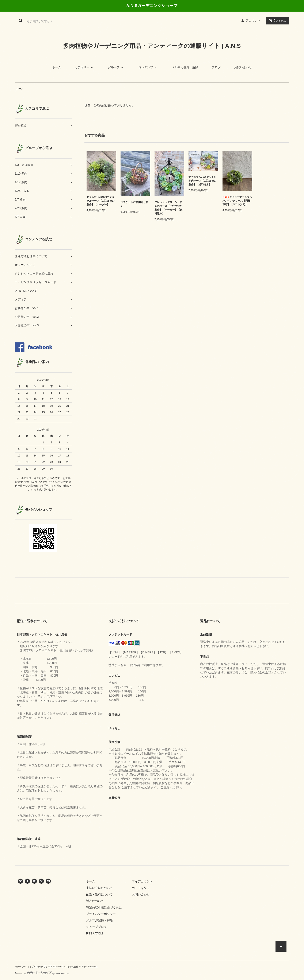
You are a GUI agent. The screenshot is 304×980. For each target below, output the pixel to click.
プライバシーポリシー (101, 914)
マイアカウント (142, 881)
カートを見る (141, 888)
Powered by (42, 973)
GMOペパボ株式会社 (68, 967)
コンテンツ (148, 67)
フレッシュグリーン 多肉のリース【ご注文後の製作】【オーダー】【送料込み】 (168, 208)
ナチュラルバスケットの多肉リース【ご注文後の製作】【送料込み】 (202, 181)
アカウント (253, 20)
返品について (95, 901)
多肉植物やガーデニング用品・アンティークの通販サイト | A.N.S (152, 46)
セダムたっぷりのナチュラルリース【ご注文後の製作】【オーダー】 (100, 201)
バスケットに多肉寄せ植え (134, 204)
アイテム (277, 20)
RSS (89, 933)
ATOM (99, 933)
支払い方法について (99, 888)
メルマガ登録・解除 (185, 67)
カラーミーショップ (24, 967)
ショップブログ (96, 927)
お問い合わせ (243, 67)
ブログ (216, 67)
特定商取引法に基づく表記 (104, 907)
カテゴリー (84, 67)
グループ (116, 67)
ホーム (57, 67)
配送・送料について (99, 894)
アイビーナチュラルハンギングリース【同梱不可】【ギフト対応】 (237, 201)
